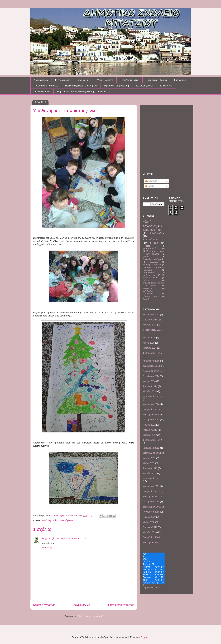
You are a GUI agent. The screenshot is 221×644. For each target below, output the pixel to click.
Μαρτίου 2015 (150, 348)
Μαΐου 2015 (149, 343)
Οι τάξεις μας (83, 80)
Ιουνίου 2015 (149, 338)
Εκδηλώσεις (180, 80)
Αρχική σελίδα (41, 80)
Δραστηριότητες (152, 230)
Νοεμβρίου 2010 (151, 497)
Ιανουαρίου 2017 (151, 314)
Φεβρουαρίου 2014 (152, 396)
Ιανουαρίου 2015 (151, 361)
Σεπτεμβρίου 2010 (152, 507)
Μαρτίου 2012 (150, 435)
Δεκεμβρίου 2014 (151, 366)
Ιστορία (158, 267)
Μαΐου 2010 (149, 522)
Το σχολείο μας (62, 80)
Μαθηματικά (148, 288)
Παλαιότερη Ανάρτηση (121, 605)
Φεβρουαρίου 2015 (152, 353)
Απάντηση (47, 548)
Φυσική (146, 257)
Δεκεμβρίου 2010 (151, 491)
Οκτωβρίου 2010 (151, 502)
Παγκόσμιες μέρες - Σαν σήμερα (81, 86)
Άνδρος (146, 562)
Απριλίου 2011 (150, 468)
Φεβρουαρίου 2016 (152, 330)
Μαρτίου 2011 (150, 473)
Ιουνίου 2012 (149, 425)
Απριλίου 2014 (150, 386)
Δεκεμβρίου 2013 (151, 409)
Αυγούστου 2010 (151, 512)
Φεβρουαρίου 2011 (152, 478)
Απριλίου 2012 (150, 430)
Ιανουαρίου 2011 (151, 486)
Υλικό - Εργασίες (105, 80)
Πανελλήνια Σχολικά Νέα (46, 86)
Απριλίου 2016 (150, 320)
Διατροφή (147, 267)
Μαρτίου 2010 (150, 532)
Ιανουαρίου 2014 (151, 404)
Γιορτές (146, 246)
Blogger (145, 637)
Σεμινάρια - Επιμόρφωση (116, 86)
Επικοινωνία (166, 86)
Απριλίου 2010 (150, 527)
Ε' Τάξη (154, 243)
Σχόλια (150, 186)
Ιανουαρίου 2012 (151, 448)
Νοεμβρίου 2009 (151, 542)
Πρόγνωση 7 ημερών (153, 582)
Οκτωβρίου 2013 (151, 420)
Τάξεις (145, 299)
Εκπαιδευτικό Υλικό (130, 80)
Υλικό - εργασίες (50, 520)
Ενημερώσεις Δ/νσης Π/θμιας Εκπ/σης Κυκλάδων (81, 92)
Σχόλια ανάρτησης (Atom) (90, 616)
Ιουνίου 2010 (149, 517)
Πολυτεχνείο (148, 272)
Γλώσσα (146, 280)
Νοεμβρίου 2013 (151, 414)
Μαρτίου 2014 (150, 391)
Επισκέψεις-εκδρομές (157, 80)
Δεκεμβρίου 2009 (151, 537)
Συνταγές (154, 262)
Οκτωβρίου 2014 (151, 376)
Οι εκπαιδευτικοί (42, 92)
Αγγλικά (158, 265)
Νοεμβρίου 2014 (151, 371)
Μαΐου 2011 (149, 463)
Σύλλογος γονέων (144, 86)
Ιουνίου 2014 (149, 381)
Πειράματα (147, 270)
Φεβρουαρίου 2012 (152, 440)
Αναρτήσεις (152, 181)
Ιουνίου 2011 (149, 458)
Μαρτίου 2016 (150, 325)
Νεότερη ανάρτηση (44, 605)
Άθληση (146, 265)
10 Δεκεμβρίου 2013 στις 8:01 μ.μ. (68, 538)
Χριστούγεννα (66, 520)
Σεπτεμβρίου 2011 (152, 453)
